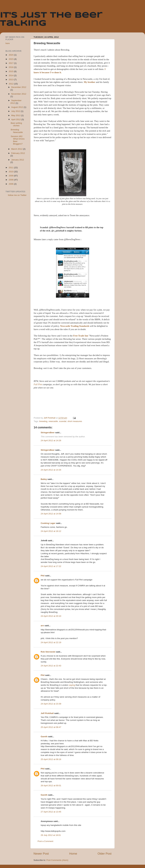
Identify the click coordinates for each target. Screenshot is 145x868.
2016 (11, 67)
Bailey (44, 479)
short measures (75, 421)
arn (42, 626)
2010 (11, 172)
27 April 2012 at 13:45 (51, 812)
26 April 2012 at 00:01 (51, 786)
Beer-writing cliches (16, 124)
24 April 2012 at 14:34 (51, 470)
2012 (11, 84)
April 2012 (16, 119)
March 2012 (17, 149)
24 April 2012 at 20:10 (51, 616)
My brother (90, 82)
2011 (11, 168)
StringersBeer (48, 433)
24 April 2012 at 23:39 (51, 704)
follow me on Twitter (17, 195)
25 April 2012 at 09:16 (51, 759)
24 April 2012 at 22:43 (51, 666)
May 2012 (16, 115)
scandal (63, 421)
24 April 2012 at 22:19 (51, 642)
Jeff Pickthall (47, 713)
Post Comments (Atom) (57, 860)
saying (72, 685)
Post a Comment (45, 841)
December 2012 (19, 87)
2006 (11, 184)
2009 (11, 176)
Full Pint (38, 384)
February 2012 (18, 153)
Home (73, 854)
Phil (43, 576)
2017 (11, 63)
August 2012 (17, 107)
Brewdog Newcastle (17, 131)
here (8, 43)
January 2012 (18, 160)
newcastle (53, 421)
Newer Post (41, 854)
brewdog (43, 421)
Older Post (105, 854)
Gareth (44, 737)
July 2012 (16, 111)
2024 (11, 55)
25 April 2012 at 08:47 (51, 727)
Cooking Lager (48, 523)
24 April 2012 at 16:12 (51, 531)
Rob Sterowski (48, 652)
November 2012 (19, 94)
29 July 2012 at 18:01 (51, 835)
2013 (11, 80)
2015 (11, 71)
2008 (11, 180)
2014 (11, 75)
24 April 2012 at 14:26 (51, 440)
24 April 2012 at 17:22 (51, 566)
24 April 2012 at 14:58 (51, 514)
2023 (11, 59)
